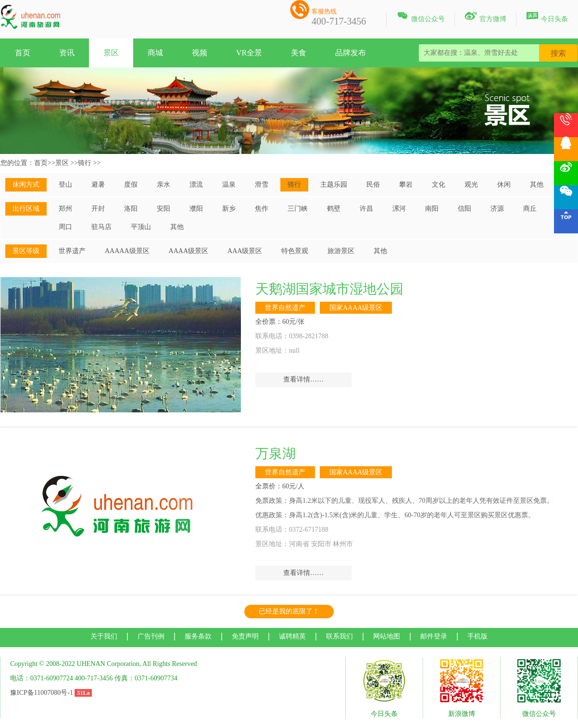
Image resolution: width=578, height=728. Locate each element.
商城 (155, 53)
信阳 (465, 209)
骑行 (85, 163)
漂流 (196, 185)
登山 (65, 185)
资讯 (67, 53)
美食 (299, 53)
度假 (131, 185)
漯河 (399, 209)
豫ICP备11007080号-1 (42, 693)
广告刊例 (151, 636)
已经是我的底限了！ (289, 611)
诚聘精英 (292, 636)
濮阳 (196, 209)
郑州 (65, 209)
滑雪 (262, 185)
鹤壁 (334, 209)
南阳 (432, 209)
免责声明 (245, 636)
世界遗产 (72, 251)
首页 (23, 53)
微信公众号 (421, 17)
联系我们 (339, 636)
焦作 (262, 209)
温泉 (229, 185)
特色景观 (295, 251)
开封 (98, 209)
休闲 (504, 185)
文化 (439, 185)
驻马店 (101, 227)
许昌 (366, 209)
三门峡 (298, 209)
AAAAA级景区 (127, 251)
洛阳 (131, 209)
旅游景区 (341, 251)
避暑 (98, 185)
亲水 (163, 185)
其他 (537, 185)
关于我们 (104, 636)
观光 (471, 185)
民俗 (373, 185)
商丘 (530, 209)
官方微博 (485, 17)
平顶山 (141, 227)
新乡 (229, 209)
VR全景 (249, 53)
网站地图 (387, 636)
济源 (497, 209)
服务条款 (198, 636)
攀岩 (406, 185)
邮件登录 (434, 636)
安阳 (163, 209)
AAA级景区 (245, 251)
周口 (65, 227)
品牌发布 (351, 53)
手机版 (477, 636)
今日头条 (547, 17)
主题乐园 (334, 185)
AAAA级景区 (188, 251)
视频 (200, 53)
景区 (111, 53)
